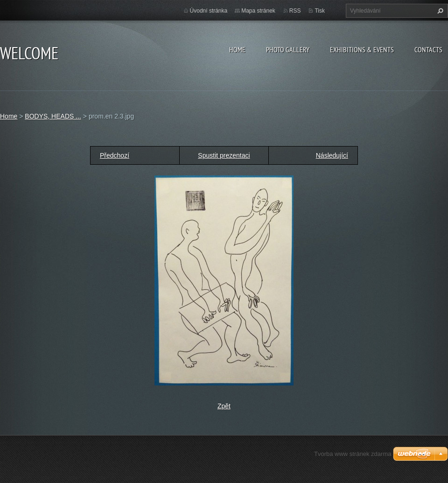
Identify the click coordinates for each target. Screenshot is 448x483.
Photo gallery (288, 49)
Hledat (439, 11)
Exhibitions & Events (362, 49)
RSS (295, 11)
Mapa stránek (258, 11)
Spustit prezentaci (224, 155)
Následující (332, 155)
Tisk (320, 11)
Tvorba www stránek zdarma (353, 454)
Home (237, 49)
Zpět (224, 406)
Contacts (428, 49)
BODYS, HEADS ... (53, 116)
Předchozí (115, 155)
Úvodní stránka (209, 11)
